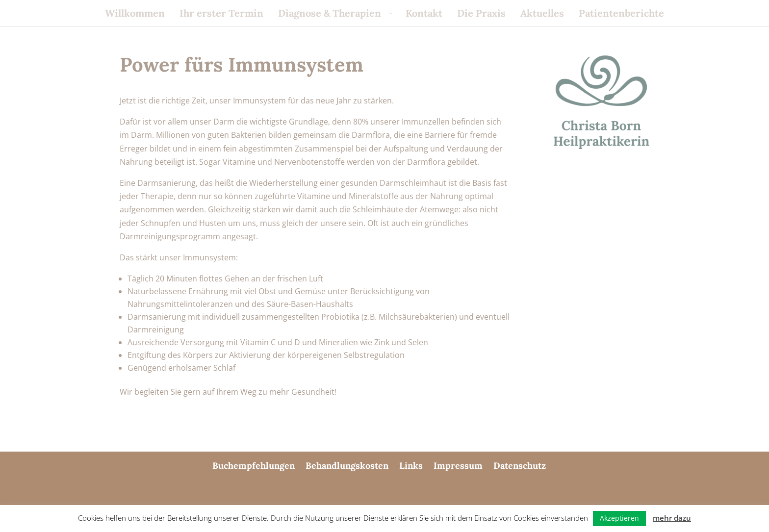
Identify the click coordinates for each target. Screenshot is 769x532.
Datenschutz (520, 466)
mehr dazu (672, 518)
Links (411, 466)
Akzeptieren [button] (619, 518)
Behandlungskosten (347, 466)
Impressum (458, 466)
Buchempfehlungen (254, 466)
